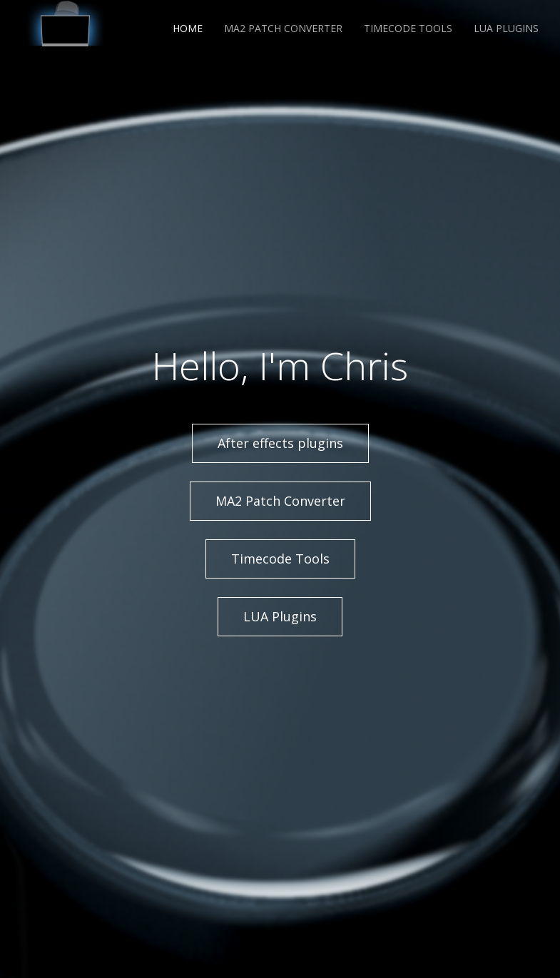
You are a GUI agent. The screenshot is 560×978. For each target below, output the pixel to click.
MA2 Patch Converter (283, 28)
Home (188, 28)
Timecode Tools (408, 28)
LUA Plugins (506, 28)
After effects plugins (280, 443)
